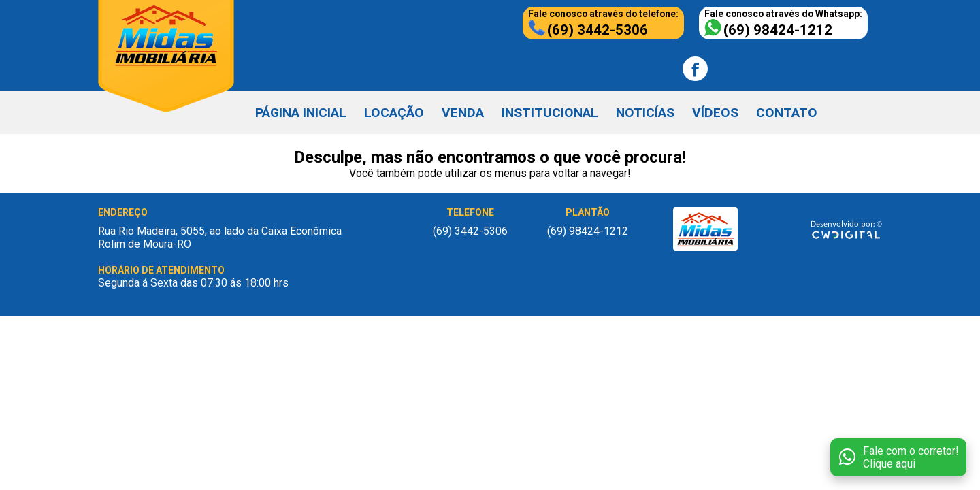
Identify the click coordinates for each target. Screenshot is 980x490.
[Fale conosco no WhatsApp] (898, 457)
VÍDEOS (715, 113)
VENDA (463, 113)
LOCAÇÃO (394, 113)
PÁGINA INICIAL (301, 113)
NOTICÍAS (645, 113)
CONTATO (787, 113)
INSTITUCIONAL (550, 113)
